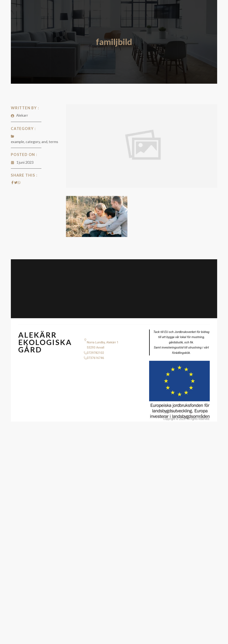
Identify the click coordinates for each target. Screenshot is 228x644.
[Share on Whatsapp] (19, 183)
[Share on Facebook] (12, 183)
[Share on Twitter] (16, 183)
